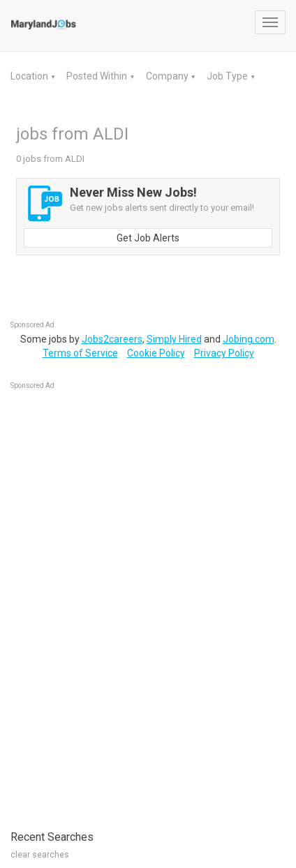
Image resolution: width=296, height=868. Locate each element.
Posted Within (98, 76)
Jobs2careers (112, 339)
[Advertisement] (115, 603)
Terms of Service (80, 353)
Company (168, 76)
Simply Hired (174, 339)
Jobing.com (249, 339)
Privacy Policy (224, 353)
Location (30, 76)
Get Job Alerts (148, 238)
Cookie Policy (156, 353)
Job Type (228, 76)
